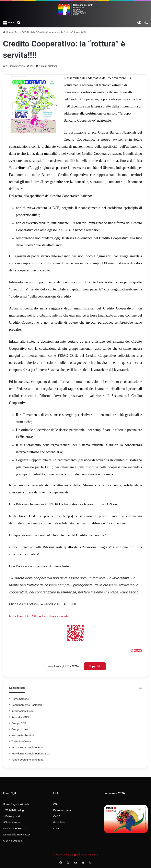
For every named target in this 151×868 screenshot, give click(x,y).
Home (8, 32)
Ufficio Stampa (12, 822)
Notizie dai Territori (23, 735)
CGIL (56, 804)
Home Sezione (20, 699)
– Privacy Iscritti (13, 816)
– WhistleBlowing (13, 810)
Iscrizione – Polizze (15, 828)
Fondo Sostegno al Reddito (27, 760)
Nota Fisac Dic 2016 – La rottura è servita (39, 616)
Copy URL (95, 666)
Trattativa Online (21, 741)
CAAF (57, 816)
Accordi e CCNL (21, 717)
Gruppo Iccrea (20, 729)
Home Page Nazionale (16, 804)
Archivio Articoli (12, 841)
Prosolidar (59, 822)
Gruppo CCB (19, 723)
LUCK (57, 828)
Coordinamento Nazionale (27, 705)
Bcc (17, 32)
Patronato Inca (62, 810)
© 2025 (136, 650)
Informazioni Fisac (22, 711)
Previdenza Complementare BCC (31, 753)
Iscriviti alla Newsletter (16, 834)
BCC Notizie (28, 32)
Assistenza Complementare (28, 747)
